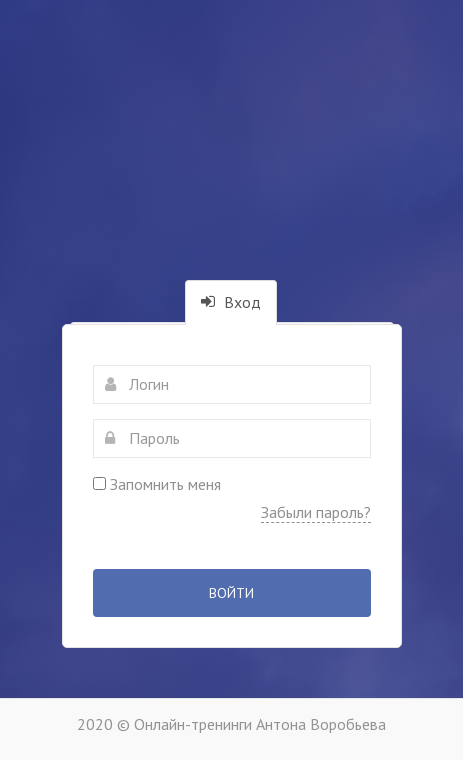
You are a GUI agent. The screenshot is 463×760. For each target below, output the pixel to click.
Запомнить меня (157, 484)
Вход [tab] (231, 302)
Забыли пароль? (316, 512)
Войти (231, 593)
